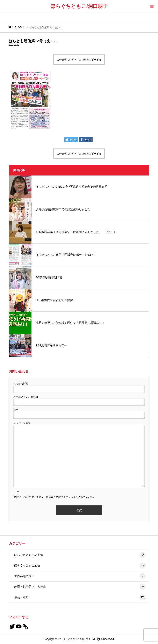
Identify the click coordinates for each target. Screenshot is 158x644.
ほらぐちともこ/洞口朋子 (79, 6)
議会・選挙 (80, 597)
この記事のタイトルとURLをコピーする (79, 60)
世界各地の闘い (80, 576)
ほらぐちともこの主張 (80, 555)
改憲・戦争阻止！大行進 (80, 587)
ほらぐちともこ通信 (80, 566)
